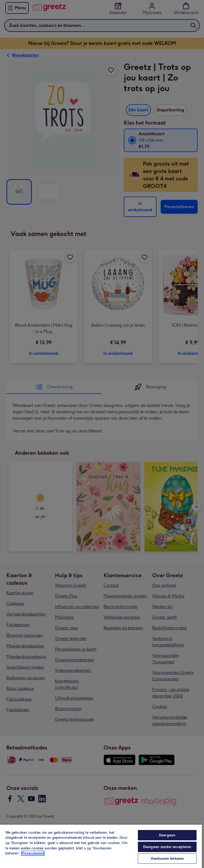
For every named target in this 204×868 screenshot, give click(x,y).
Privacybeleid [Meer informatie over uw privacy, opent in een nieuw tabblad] (33, 853)
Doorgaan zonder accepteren (167, 847)
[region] (101, 846)
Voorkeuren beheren (167, 859)
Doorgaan (167, 835)
